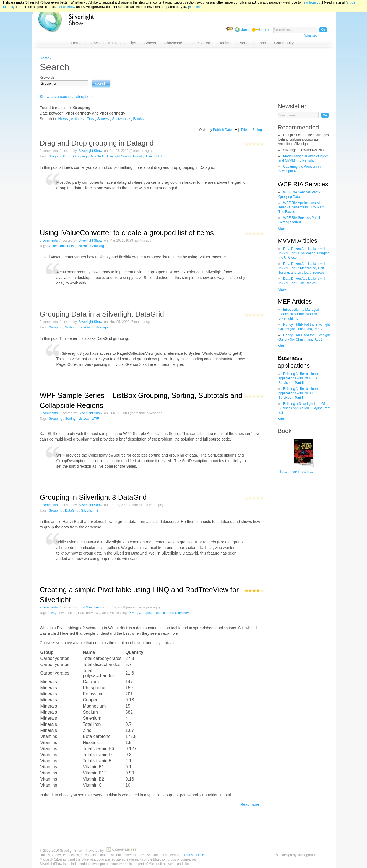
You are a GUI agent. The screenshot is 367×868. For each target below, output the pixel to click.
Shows (103, 119)
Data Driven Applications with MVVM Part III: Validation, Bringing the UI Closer (304, 253)
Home (45, 58)
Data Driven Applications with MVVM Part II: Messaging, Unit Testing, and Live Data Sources (302, 268)
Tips (90, 119)
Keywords (47, 77)
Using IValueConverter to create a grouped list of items (127, 233)
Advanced (311, 35)
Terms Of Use (194, 855)
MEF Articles (295, 301)
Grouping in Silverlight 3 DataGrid (93, 497)
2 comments (49, 607)
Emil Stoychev (89, 607)
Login (264, 30)
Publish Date (222, 130)
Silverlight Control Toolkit (124, 156)
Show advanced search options (67, 97)
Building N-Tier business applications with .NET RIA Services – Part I (299, 393)
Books (138, 119)
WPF (95, 419)
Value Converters (61, 246)
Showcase (121, 119)
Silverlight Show (90, 151)
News (63, 119)
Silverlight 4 (153, 156)
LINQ (53, 613)
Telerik (160, 613)
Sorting (70, 327)
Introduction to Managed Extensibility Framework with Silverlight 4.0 (299, 314)
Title (244, 130)
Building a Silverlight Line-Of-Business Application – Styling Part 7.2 (304, 408)
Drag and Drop (60, 156)
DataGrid (96, 156)
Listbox (84, 419)
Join (245, 30)
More (282, 229)
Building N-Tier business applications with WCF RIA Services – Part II (299, 378)
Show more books (293, 472)
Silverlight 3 (103, 327)
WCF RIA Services (303, 184)
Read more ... (252, 804)
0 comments (49, 240)
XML (133, 613)
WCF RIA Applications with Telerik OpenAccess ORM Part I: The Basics (302, 207)
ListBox (82, 246)
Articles (77, 119)
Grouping (80, 156)
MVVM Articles (297, 241)
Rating (257, 130)
